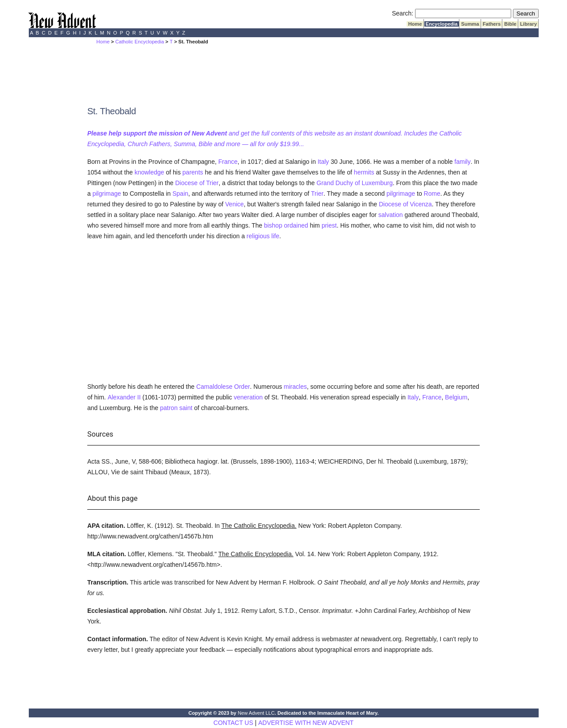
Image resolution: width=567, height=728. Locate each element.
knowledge (150, 172)
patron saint (176, 408)
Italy (323, 162)
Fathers (492, 24)
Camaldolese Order (223, 387)
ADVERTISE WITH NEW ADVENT (306, 723)
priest (329, 225)
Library (528, 24)
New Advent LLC (256, 713)
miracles (295, 387)
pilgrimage (107, 194)
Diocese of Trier (197, 183)
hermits (364, 172)
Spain (180, 194)
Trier (317, 194)
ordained (296, 225)
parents (193, 172)
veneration (248, 397)
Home (415, 24)
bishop (273, 225)
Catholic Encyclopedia (140, 42)
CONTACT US (233, 723)
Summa (470, 24)
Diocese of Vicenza (405, 204)
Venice (234, 204)
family (463, 162)
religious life (263, 236)
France (228, 162)
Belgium (456, 397)
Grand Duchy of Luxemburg (355, 183)
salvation (390, 215)
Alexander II (124, 397)
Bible (510, 24)
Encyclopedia (442, 24)
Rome (432, 194)
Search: (403, 13)
